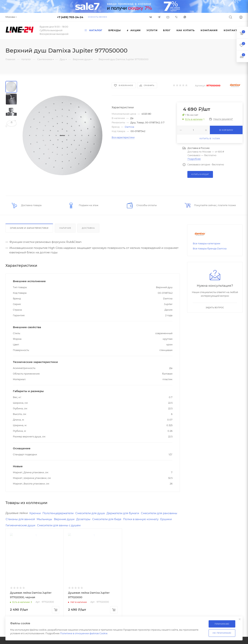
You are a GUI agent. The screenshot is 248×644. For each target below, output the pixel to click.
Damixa (129, 127)
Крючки (35, 513)
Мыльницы (44, 519)
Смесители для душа (90, 513)
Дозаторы (83, 519)
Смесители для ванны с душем (59, 525)
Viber (176, 17)
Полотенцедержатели (58, 513)
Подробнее (194, 159)
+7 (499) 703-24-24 (70, 17)
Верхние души (64, 519)
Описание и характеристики (29, 228)
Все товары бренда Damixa (210, 248)
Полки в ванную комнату (141, 519)
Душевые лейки (17, 513)
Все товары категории (207, 243)
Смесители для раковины (159, 513)
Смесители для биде (107, 519)
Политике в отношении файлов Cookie (84, 633)
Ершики (166, 519)
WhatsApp (185, 17)
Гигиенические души (20, 525)
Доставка (88, 228)
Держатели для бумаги (123, 513)
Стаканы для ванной (20, 519)
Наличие (65, 228)
